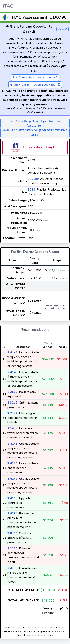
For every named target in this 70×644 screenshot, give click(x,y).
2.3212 (13, 403)
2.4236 (13, 568)
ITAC (8, 6)
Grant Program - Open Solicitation (35, 85)
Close (62, 29)
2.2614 (13, 429)
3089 (31, 190)
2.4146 (13, 353)
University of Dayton (41, 147)
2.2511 (13, 392)
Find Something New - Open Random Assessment (35, 123)
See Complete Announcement (35, 78)
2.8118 (13, 533)
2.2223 (13, 548)
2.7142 (13, 413)
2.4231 (13, 514)
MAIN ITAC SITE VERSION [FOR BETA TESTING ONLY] (35, 133)
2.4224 (13, 498)
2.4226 (13, 463)
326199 (33, 179)
